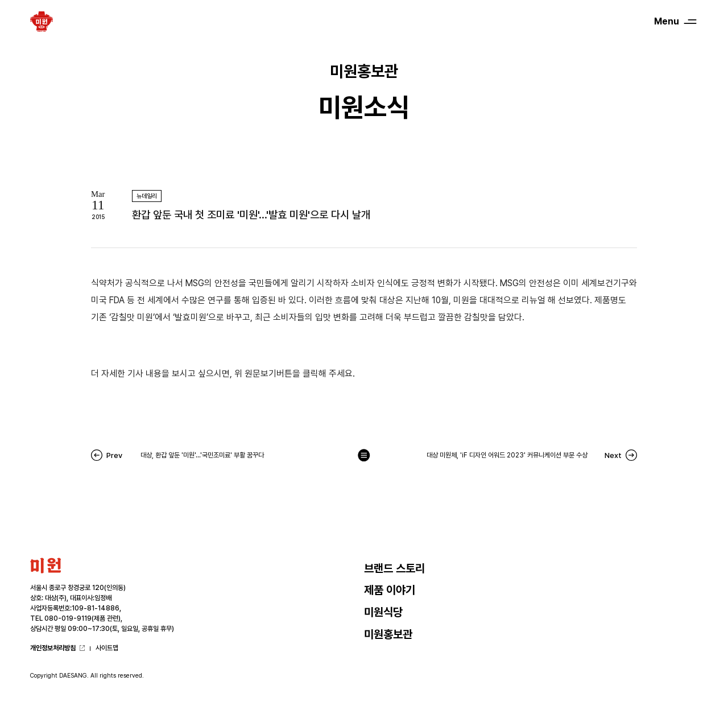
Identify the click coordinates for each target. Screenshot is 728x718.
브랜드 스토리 (394, 568)
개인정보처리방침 (53, 648)
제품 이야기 (390, 590)
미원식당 (383, 612)
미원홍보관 (388, 634)
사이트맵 (107, 648)
